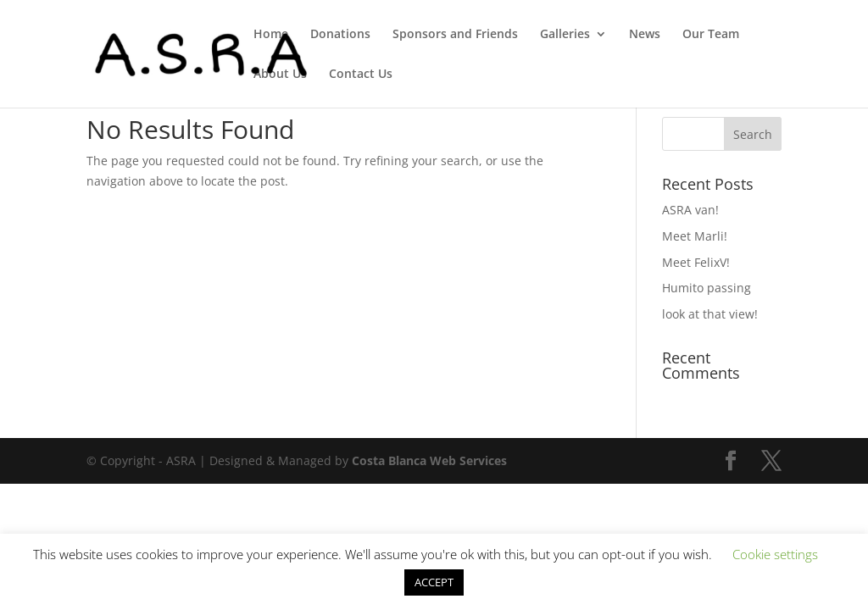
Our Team (711, 35)
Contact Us (361, 75)
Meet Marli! (695, 236)
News (645, 35)
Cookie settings (775, 554)
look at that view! (710, 314)
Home (271, 35)
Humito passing (707, 288)
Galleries (565, 35)
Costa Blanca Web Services (429, 460)
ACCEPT (434, 582)
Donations (340, 35)
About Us (280, 75)
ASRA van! (690, 210)
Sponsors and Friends (455, 35)
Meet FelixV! (696, 262)
